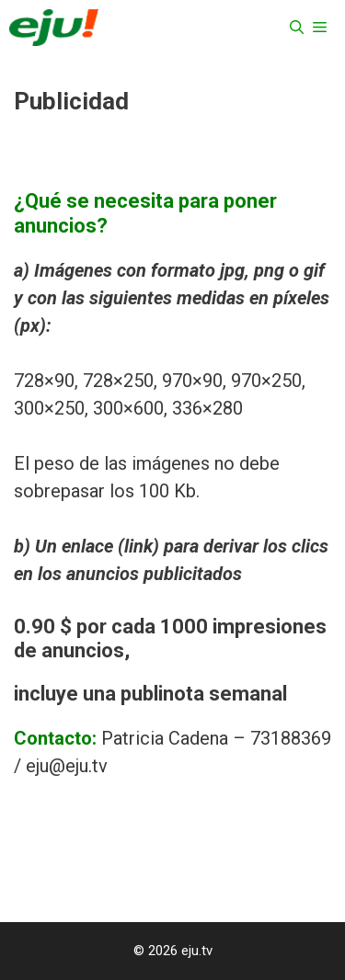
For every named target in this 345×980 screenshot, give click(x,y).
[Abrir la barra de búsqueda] (297, 28)
